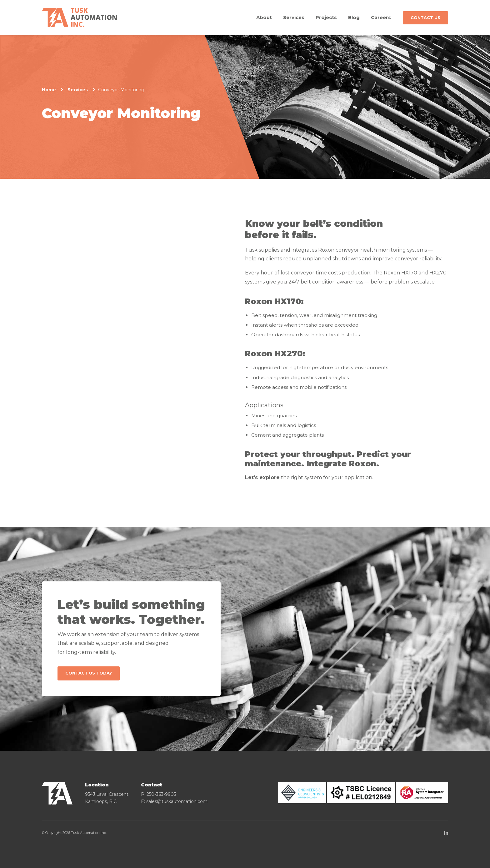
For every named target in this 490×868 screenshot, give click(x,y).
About (264, 17)
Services (294, 17)
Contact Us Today (89, 673)
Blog (354, 17)
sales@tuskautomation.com (177, 801)
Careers (381, 17)
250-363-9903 (161, 794)
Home (49, 90)
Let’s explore (262, 477)
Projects (326, 17)
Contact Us (425, 18)
